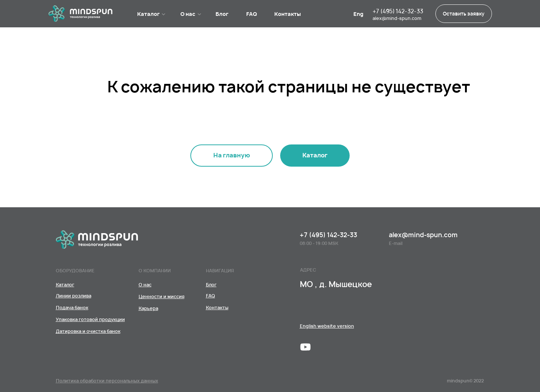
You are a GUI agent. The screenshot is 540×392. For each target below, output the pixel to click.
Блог (222, 14)
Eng (358, 14)
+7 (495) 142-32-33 (398, 11)
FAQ (252, 14)
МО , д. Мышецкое (336, 284)
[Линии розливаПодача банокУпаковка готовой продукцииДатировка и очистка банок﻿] (315, 156)
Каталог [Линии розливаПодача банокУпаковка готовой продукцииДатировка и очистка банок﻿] (148, 14)
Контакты (288, 14)
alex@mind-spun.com (397, 18)
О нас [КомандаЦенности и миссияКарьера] (188, 14)
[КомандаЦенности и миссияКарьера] (145, 285)
